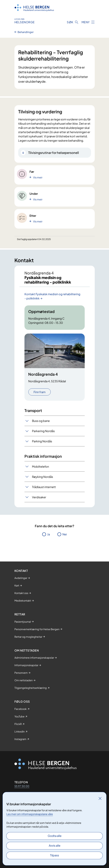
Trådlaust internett (44, 487)
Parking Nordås (42, 441)
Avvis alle (55, 845)
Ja (49, 534)
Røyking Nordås (43, 477)
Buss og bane (41, 421)
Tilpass (54, 855)
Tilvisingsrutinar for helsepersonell (54, 153)
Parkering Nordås (43, 431)
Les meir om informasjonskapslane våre (30, 814)
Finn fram (40, 392)
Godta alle (55, 836)
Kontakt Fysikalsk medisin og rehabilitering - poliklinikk (52, 296)
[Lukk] (100, 798)
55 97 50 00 (22, 786)
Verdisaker (39, 497)
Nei (65, 534)
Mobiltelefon (40, 466)
